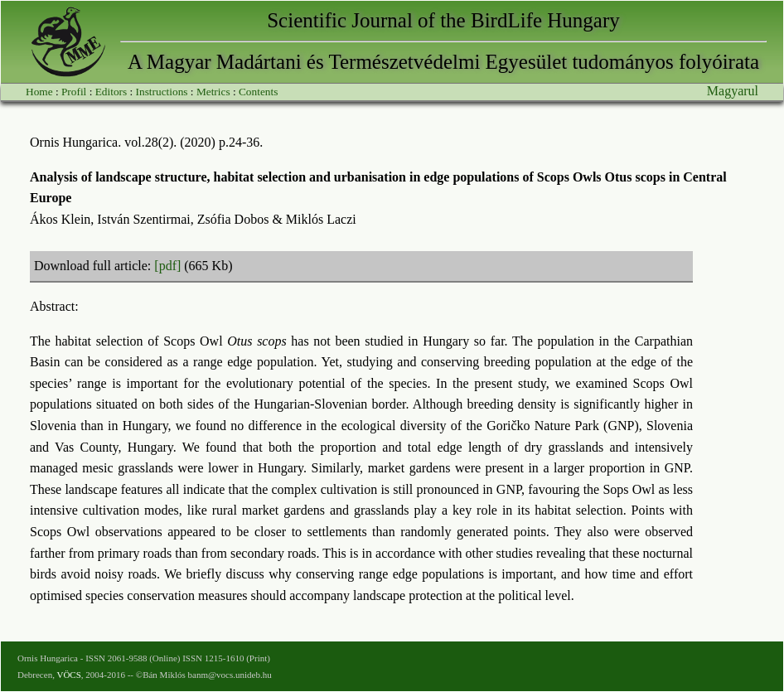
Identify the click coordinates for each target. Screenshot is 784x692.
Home (39, 92)
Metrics (213, 92)
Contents (258, 92)
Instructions (162, 92)
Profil (74, 92)
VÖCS (68, 675)
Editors (111, 92)
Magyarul (733, 91)
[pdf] (167, 266)
